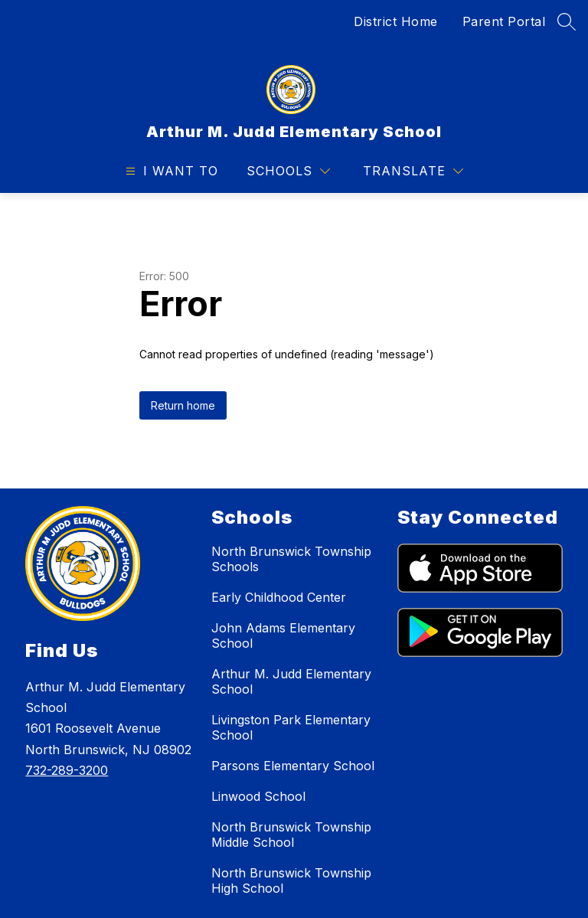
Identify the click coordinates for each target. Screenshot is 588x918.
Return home (183, 405)
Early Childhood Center (279, 597)
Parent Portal (504, 21)
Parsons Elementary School (293, 766)
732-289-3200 (67, 770)
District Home (396, 21)
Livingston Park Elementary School (291, 727)
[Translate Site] (413, 171)
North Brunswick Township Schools (291, 559)
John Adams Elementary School (283, 635)
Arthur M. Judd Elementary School (291, 681)
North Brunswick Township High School (291, 880)
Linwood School (258, 796)
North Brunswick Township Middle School (291, 835)
